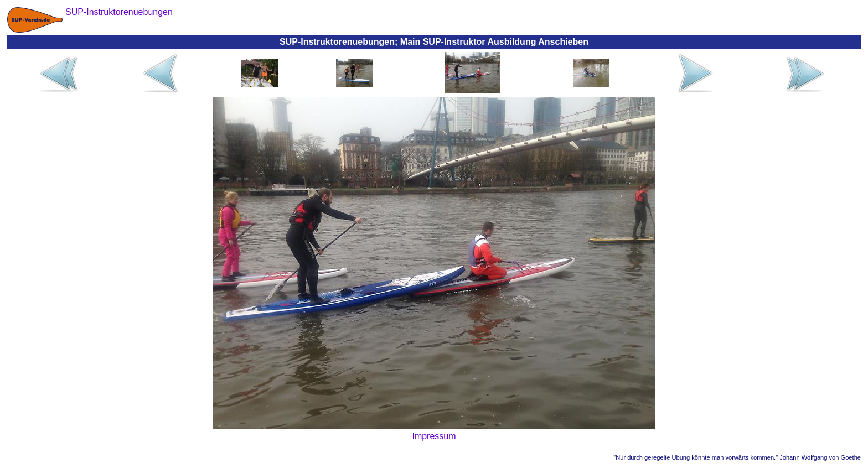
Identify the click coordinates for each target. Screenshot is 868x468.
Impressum (434, 436)
